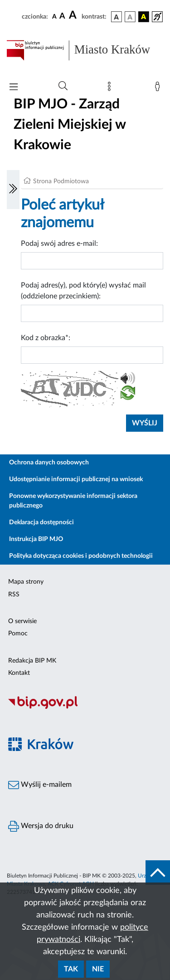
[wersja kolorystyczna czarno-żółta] (144, 17)
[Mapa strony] (111, 88)
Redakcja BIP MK (32, 661)
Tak (71, 969)
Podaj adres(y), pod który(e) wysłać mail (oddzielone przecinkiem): (83, 291)
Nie (98, 969)
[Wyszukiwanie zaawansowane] (63, 86)
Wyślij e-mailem (40, 785)
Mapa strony (26, 582)
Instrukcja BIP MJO (36, 539)
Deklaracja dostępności (41, 522)
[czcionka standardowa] (54, 16)
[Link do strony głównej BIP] (85, 50)
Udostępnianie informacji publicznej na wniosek (76, 479)
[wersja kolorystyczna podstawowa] (117, 17)
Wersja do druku (41, 826)
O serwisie (22, 621)
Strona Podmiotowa (61, 181)
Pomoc (18, 634)
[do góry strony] (158, 873)
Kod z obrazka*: (46, 338)
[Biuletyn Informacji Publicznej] (85, 707)
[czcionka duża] (74, 15)
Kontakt (19, 673)
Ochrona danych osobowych (49, 463)
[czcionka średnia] (62, 17)
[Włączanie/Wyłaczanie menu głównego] (14, 88)
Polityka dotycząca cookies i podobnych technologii (81, 556)
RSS (14, 595)
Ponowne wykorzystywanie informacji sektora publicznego (73, 501)
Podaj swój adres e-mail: (59, 244)
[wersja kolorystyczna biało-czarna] (130, 17)
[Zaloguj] (159, 88)
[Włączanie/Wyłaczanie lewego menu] (13, 190)
